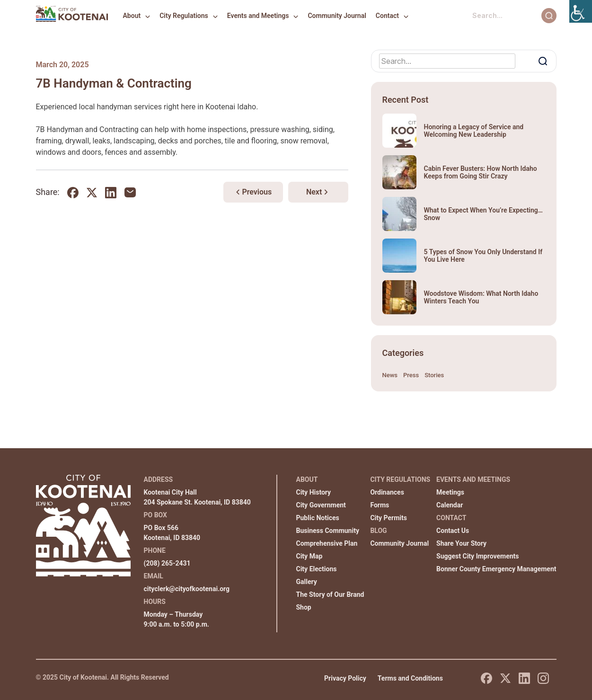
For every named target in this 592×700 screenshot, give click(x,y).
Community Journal (337, 16)
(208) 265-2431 (167, 563)
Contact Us (453, 531)
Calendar (450, 505)
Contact (387, 16)
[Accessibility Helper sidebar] (581, 11)
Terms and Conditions (410, 678)
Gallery (307, 582)
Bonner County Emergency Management (496, 569)
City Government (321, 505)
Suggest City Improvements (477, 556)
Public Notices (318, 518)
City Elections (317, 569)
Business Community (328, 531)
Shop (304, 607)
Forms (380, 505)
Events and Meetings (258, 16)
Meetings (450, 492)
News (390, 375)
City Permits (389, 518)
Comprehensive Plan (327, 543)
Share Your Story (461, 543)
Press (411, 375)
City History (314, 492)
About (132, 16)
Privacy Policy (345, 678)
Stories (434, 375)
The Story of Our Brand (330, 594)
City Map (309, 556)
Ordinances (387, 492)
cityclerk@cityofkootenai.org (187, 589)
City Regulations (184, 16)
